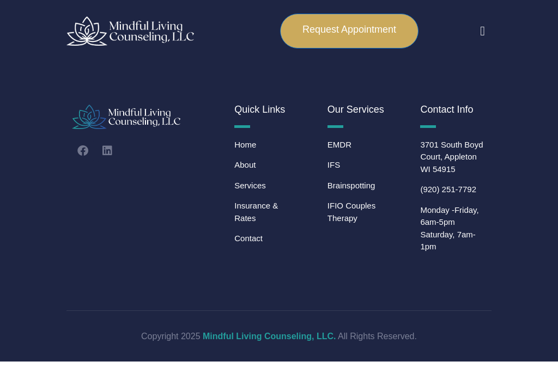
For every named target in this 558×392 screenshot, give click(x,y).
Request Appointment (349, 29)
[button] (483, 31)
